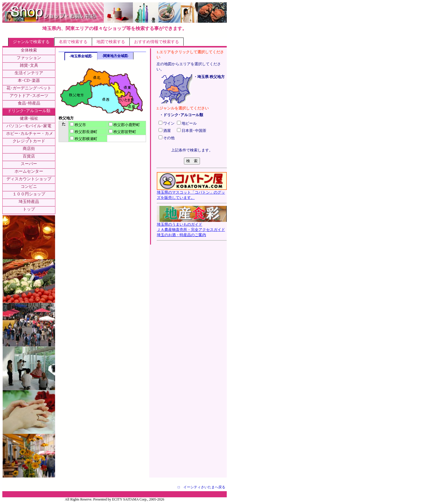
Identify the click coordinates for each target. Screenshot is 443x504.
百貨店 (29, 156)
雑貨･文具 (29, 65)
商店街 (29, 149)
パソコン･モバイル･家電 (29, 126)
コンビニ (29, 186)
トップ (29, 209)
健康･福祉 (29, 118)
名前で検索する (73, 42)
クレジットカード (29, 141)
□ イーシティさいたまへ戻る (202, 487)
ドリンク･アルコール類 (29, 111)
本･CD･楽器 (29, 81)
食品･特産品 (29, 103)
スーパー (29, 164)
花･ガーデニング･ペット (29, 88)
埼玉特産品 (29, 202)
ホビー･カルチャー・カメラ (30, 136)
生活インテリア (29, 73)
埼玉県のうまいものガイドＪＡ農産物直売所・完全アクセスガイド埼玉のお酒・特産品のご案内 (192, 228)
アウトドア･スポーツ (29, 96)
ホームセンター (29, 171)
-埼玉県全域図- (81, 56)
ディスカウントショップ (29, 179)
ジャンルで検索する (31, 42)
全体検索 (29, 50)
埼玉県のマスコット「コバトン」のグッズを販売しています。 (192, 193)
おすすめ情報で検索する (157, 42)
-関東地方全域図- (115, 56)
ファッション (29, 58)
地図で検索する (111, 42)
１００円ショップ (29, 194)
